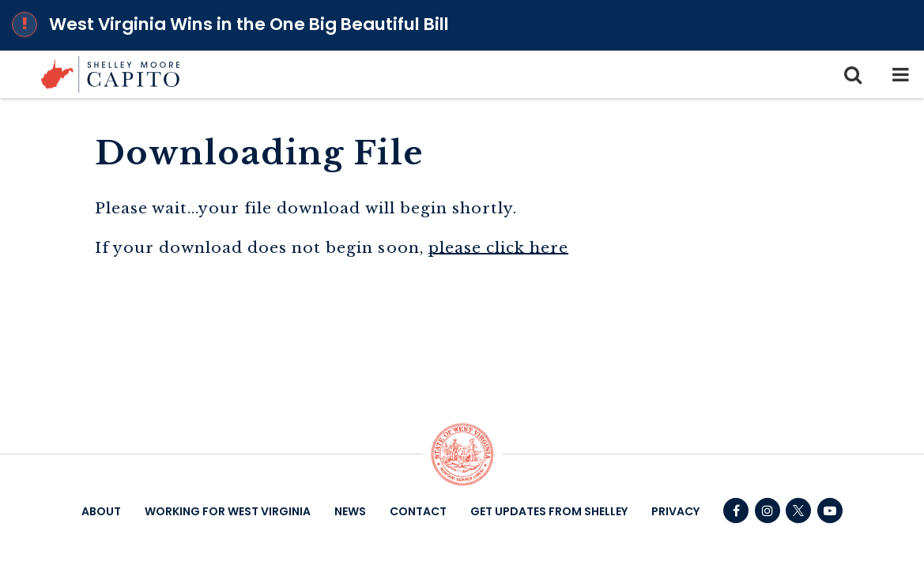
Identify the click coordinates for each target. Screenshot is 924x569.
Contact (418, 511)
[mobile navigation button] (900, 74)
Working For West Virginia (228, 511)
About (101, 511)
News (350, 511)
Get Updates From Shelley (549, 511)
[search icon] (853, 74)
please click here (499, 247)
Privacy (675, 511)
